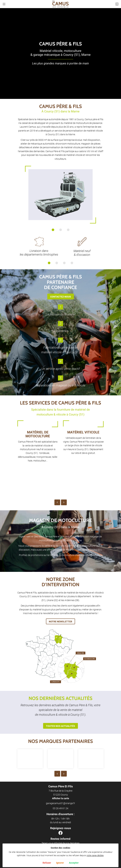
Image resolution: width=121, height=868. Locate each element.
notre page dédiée (95, 855)
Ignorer (60, 863)
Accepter (74, 863)
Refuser (47, 863)
